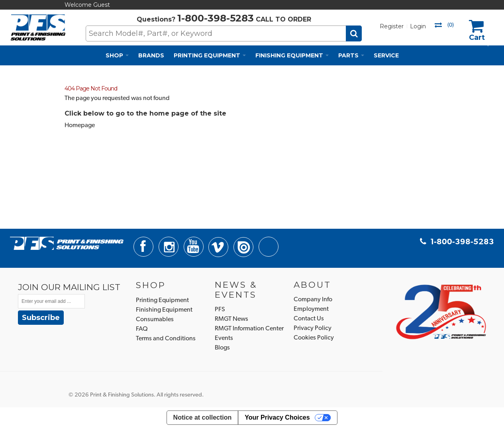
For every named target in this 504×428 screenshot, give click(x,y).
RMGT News (231, 319)
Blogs (222, 348)
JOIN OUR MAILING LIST (69, 287)
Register (392, 26)
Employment (311, 309)
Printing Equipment (162, 300)
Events (224, 338)
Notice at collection (203, 417)
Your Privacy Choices (277, 417)
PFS (220, 310)
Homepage (80, 126)
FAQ (142, 329)
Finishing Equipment (164, 310)
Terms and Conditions (166, 339)
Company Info (313, 300)
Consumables (155, 320)
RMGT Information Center (249, 329)
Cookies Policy (314, 338)
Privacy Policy (313, 328)
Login (418, 26)
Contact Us (309, 319)
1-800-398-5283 (216, 18)
